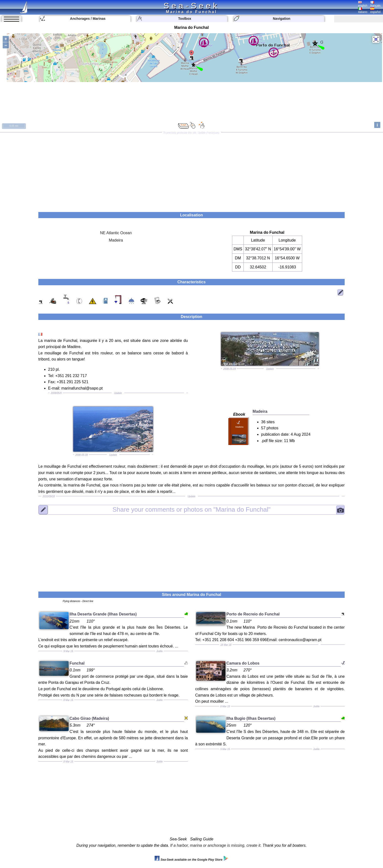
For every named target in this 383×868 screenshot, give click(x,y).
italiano (363, 11)
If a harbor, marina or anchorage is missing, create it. (216, 845)
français (375, 4)
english (363, 4)
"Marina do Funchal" (191, 510)
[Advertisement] (191, 170)
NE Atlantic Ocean (116, 233)
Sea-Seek (191, 6)
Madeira (116, 240)
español (375, 11)
